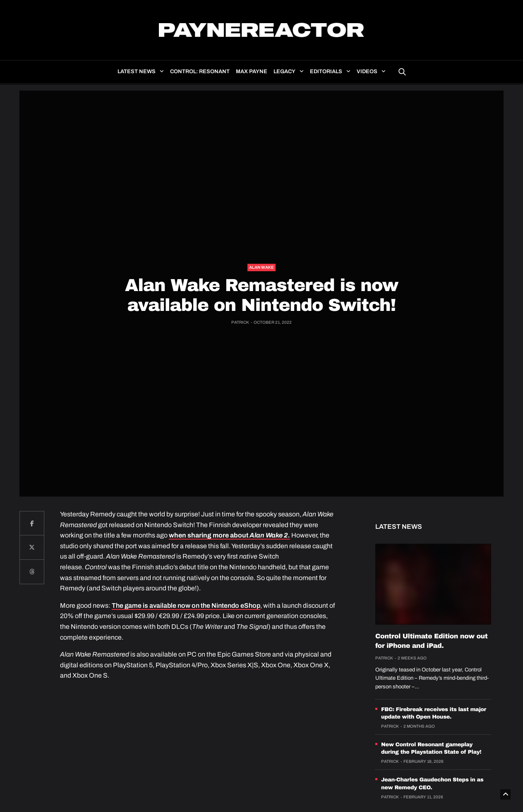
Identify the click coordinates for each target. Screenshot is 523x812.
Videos (367, 72)
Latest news (137, 72)
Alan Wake (261, 267)
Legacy (284, 72)
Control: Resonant (200, 72)
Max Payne (252, 72)
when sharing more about (229, 535)
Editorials (326, 72)
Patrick (240, 322)
